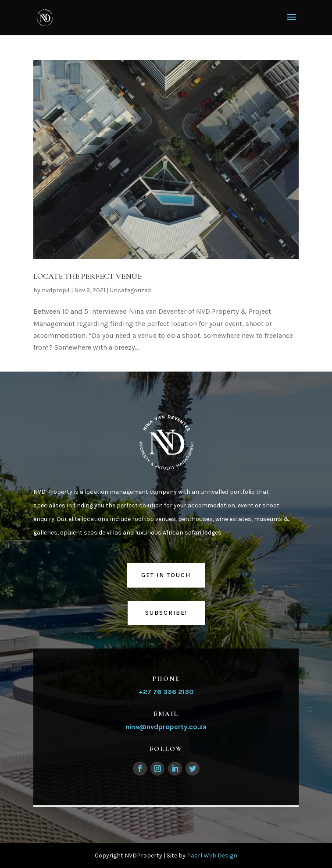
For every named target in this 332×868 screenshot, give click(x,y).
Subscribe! (166, 613)
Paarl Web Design (212, 856)
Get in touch (166, 575)
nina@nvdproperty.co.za (166, 727)
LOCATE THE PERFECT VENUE (87, 276)
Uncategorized (130, 290)
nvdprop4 (56, 290)
